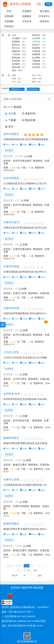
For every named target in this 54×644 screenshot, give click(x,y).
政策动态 (45, 21)
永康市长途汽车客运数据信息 (13, 222)
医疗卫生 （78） (19, 48)
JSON (33, 145)
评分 (9, 127)
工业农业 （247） (20, 54)
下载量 (10, 120)
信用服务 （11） (19, 64)
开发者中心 (45, 16)
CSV (15, 145)
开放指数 (9, 21)
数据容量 (29, 120)
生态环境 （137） (40, 67)
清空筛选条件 (33, 89)
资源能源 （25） (39, 54)
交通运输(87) (16, 89)
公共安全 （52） (39, 38)
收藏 (28, 156)
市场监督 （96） (39, 51)
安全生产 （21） (39, 45)
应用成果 (9, 16)
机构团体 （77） (39, 48)
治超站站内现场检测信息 (13, 308)
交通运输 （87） (39, 42)
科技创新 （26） (19, 61)
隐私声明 (27, 588)
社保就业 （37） (39, 64)
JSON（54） (38, 79)
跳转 (40, 576)
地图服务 (27, 16)
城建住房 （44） (19, 51)
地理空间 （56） (39, 35)
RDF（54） (37, 82)
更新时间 (29, 114)
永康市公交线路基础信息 (13, 480)
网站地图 (38, 588)
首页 (9, 11)
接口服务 (45, 11)
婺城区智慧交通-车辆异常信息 (13, 524)
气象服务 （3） (39, 61)
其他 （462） (18, 70)
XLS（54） (37, 75)
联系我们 (16, 588)
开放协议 (9, 26)
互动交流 (27, 21)
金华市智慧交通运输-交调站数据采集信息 (13, 134)
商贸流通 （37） (19, 67)
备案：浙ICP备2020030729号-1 (17, 612)
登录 (39, 4)
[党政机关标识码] (7, 596)
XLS (7, 145)
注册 (48, 4)
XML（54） (17, 79)
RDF (41, 145)
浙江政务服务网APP (27, 642)
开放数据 (27, 11)
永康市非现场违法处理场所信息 (13, 266)
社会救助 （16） (39, 58)
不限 (14, 35)
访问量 (10, 114)
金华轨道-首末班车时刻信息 (13, 394)
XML (24, 145)
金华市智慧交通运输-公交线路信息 (13, 178)
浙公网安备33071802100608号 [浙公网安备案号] (20, 616)
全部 (14, 75)
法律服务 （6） (19, 42)
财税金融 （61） (19, 58)
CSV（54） (17, 82)
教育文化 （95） (19, 45)
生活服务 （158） (20, 38)
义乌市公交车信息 (13, 352)
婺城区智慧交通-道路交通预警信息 (13, 438)
